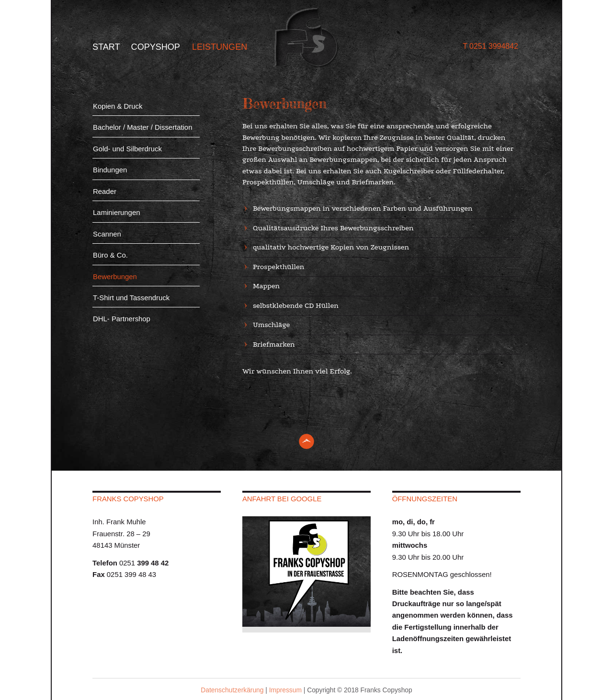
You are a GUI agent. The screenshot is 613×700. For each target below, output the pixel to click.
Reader (105, 192)
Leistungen (220, 47)
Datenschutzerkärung (232, 690)
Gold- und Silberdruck (127, 149)
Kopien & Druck (118, 106)
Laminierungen (116, 213)
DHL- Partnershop (122, 319)
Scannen (107, 234)
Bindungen (110, 170)
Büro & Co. (110, 255)
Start (106, 47)
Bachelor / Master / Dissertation (142, 127)
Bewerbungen (115, 277)
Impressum (285, 690)
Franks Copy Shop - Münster (306, 38)
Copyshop (156, 47)
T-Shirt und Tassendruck (131, 298)
